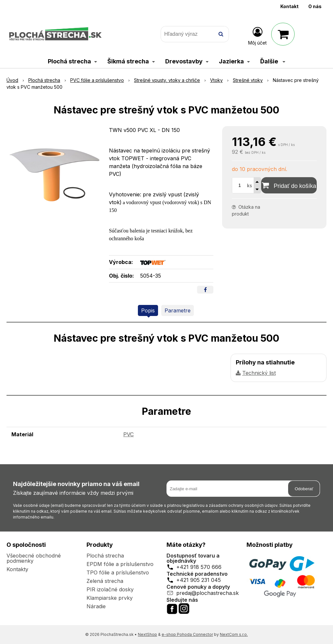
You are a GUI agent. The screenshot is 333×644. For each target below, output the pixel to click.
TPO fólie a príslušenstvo (118, 572)
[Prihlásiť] (257, 35)
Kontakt (289, 6)
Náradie (96, 606)
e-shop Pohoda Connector (187, 634)
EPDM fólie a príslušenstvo (120, 564)
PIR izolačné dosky (110, 589)
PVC (128, 434)
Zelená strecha (105, 581)
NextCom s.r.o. (234, 634)
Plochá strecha (105, 556)
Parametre (178, 310)
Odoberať (304, 489)
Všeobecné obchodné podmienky (34, 558)
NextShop (147, 634)
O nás (315, 6)
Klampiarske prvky (110, 598)
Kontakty (17, 569)
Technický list (259, 373)
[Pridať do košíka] (289, 185)
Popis (148, 310)
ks (250, 185)
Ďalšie (273, 61)
